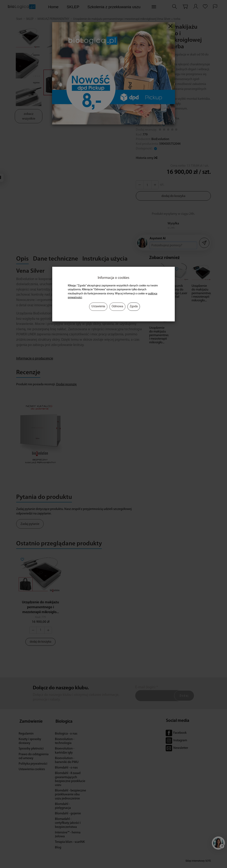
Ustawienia (98, 307)
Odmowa (117, 307)
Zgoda (134, 307)
